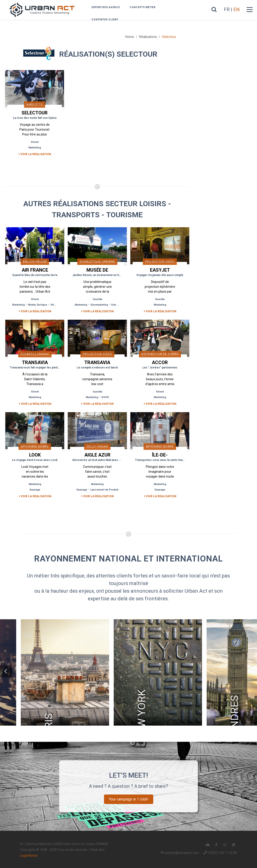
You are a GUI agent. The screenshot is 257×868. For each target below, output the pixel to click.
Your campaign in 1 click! (129, 799)
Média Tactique (38, 305)
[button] (6, 671)
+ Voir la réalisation (35, 154)
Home (130, 37)
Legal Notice (29, 856)
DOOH (105, 397)
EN (237, 9)
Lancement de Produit (104, 490)
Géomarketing (99, 305)
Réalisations (148, 37)
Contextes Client (105, 20)
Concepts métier (143, 7)
